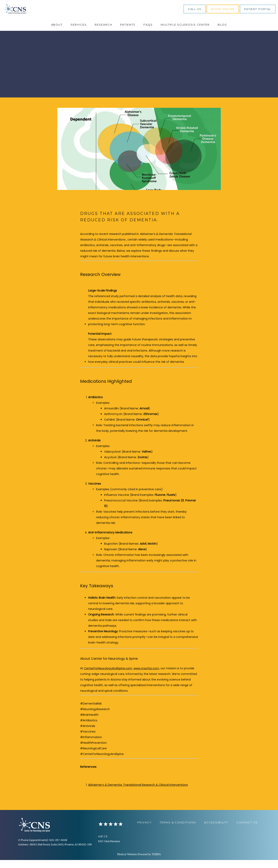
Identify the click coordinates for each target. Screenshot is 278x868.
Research (104, 33)
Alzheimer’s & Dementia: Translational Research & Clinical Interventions (138, 793)
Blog (222, 33)
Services (79, 33)
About (57, 33)
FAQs (148, 33)
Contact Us (247, 830)
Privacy (144, 830)
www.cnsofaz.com (146, 676)
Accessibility (216, 830)
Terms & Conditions (178, 830)
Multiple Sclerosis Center (185, 33)
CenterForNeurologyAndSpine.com (108, 676)
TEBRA (156, 862)
